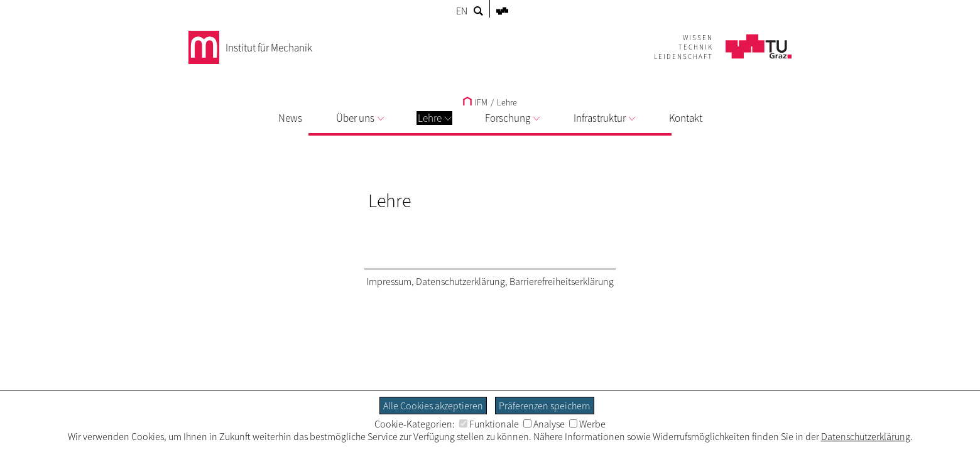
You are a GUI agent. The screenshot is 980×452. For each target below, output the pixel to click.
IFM (475, 102)
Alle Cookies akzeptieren (433, 406)
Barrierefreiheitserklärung (562, 281)
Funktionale (489, 424)
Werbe (587, 424)
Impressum (389, 281)
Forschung (512, 118)
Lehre (434, 118)
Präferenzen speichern (545, 406)
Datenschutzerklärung (460, 281)
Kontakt (686, 118)
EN (462, 11)
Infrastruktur (604, 118)
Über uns (360, 118)
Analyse (544, 424)
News (290, 118)
